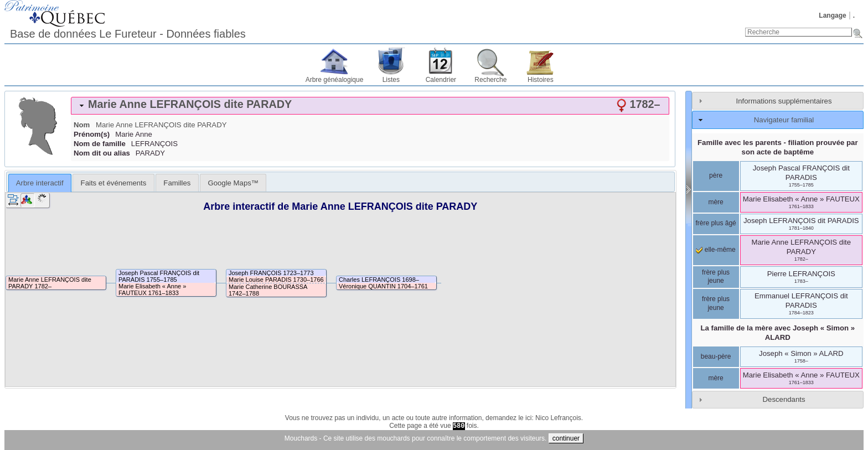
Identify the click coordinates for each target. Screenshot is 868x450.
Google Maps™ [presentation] (233, 183)
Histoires (541, 80)
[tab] (370, 106)
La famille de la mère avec (778, 333)
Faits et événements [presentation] (114, 183)
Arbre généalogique (335, 80)
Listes (391, 80)
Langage (832, 15)
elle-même (715, 250)
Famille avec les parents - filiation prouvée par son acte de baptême (778, 147)
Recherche (490, 80)
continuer (566, 438)
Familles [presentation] (177, 183)
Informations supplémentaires (784, 101)
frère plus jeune (716, 277)
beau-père (716, 356)
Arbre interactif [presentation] (40, 183)
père (716, 175)
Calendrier (441, 80)
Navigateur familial (784, 120)
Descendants (784, 399)
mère (715, 202)
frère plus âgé (715, 223)
